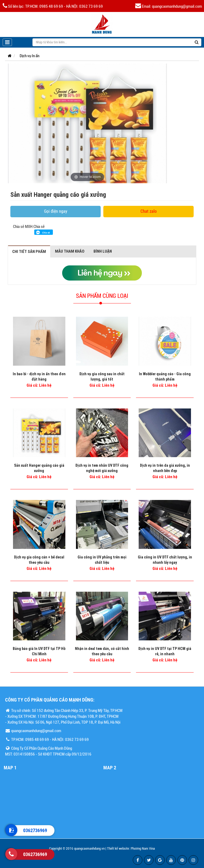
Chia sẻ (39, 227)
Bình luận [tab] (103, 251)
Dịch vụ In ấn (29, 56)
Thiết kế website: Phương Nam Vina (131, 848)
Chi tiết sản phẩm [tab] (29, 251)
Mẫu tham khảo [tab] (70, 251)
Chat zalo (149, 211)
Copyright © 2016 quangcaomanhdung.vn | (78, 848)
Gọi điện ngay (56, 211)
